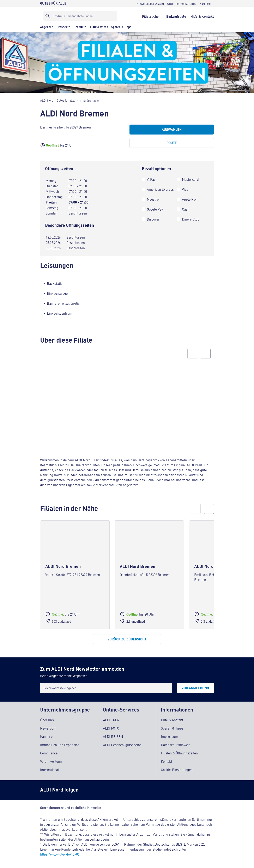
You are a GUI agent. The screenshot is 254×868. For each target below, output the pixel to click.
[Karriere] (205, 3)
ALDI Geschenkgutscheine (122, 744)
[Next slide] (206, 354)
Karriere (46, 736)
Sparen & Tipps (172, 728)
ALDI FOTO (111, 728)
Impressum (170, 736)
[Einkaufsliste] (176, 16)
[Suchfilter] (80, 16)
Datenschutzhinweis (176, 744)
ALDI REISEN (113, 736)
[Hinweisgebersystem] (150, 3)
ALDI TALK (111, 720)
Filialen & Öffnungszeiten (179, 753)
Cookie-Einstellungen (177, 769)
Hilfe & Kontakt (172, 720)
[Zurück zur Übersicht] (127, 639)
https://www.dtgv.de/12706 (60, 854)
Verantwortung (51, 761)
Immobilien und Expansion (60, 744)
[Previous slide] (192, 354)
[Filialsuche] (150, 16)
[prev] (196, 509)
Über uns (47, 720)
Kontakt (167, 761)
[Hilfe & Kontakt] (202, 16)
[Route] (172, 143)
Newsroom (48, 728)
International (50, 769)
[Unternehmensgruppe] (182, 3)
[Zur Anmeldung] (195, 688)
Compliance (49, 753)
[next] (209, 509)
